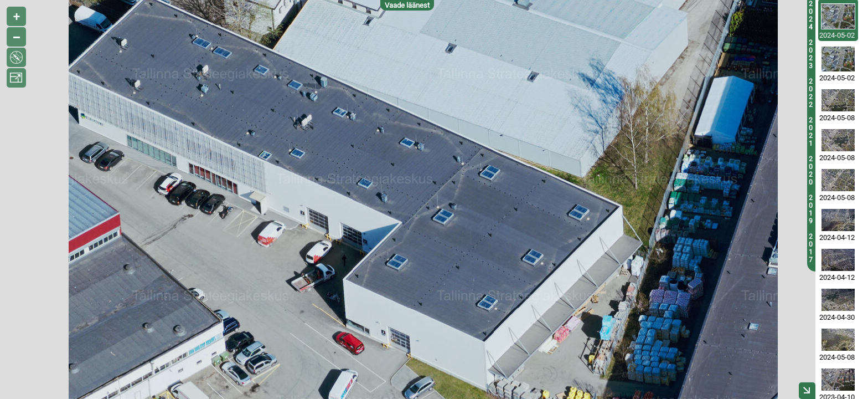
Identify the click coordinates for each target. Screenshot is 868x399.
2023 (811, 54)
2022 (811, 93)
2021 (811, 132)
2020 (811, 171)
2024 (811, 16)
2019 (811, 209)
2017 (811, 248)
